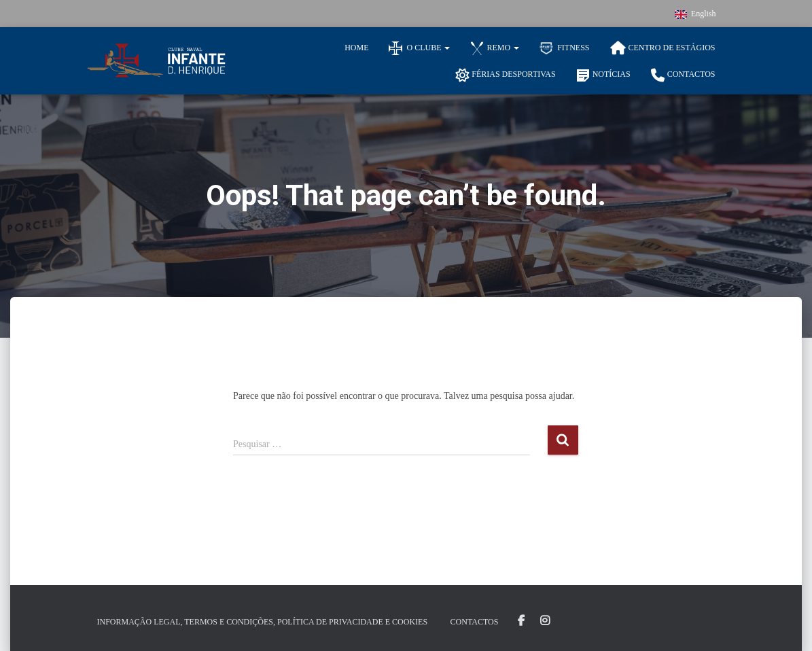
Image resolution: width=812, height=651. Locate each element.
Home (356, 48)
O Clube (419, 48)
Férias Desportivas (505, 75)
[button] (446, 48)
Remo (495, 48)
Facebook (521, 621)
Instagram (545, 621)
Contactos (683, 75)
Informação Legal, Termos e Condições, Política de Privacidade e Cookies (263, 622)
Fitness (564, 48)
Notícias (603, 75)
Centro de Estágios (663, 48)
